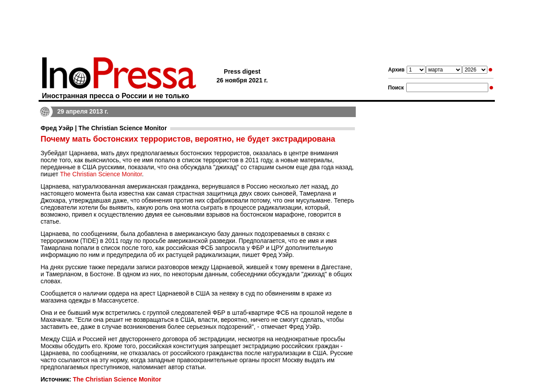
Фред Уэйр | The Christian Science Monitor (104, 128)
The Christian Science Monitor (101, 174)
